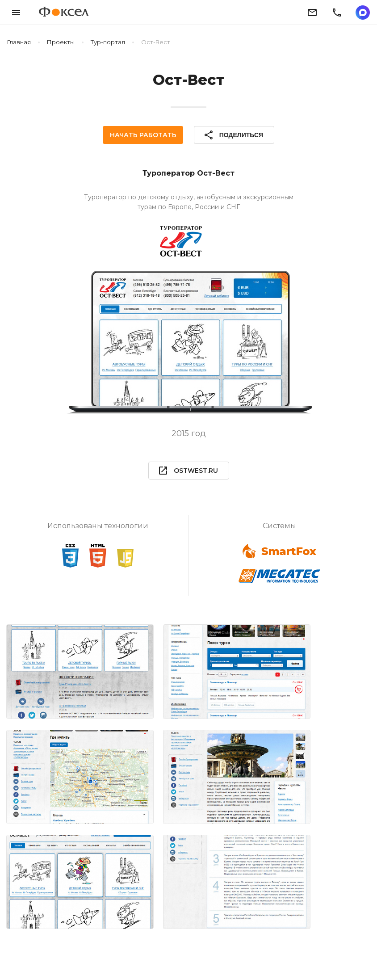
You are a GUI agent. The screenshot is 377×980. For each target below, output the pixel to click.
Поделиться (232, 135)
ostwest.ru (188, 471)
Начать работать (144, 135)
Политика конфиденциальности (146, 952)
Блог (71, 952)
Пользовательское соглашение (264, 952)
